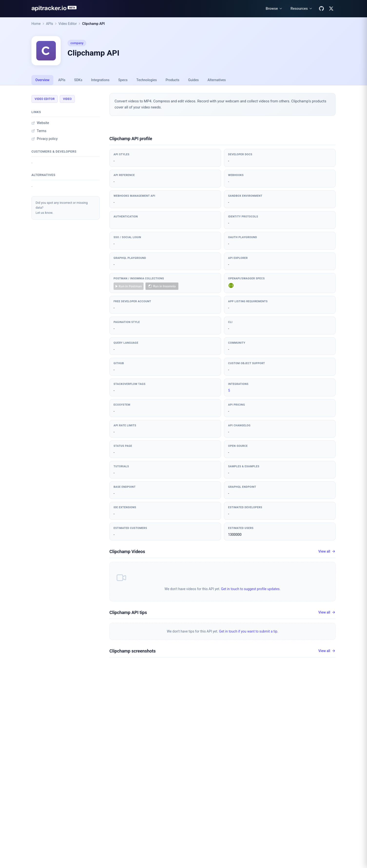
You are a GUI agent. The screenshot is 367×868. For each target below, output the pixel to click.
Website (40, 123)
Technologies (147, 80)
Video (67, 99)
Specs (123, 80)
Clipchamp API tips (128, 612)
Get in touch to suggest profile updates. (251, 589)
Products (172, 80)
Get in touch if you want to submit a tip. (249, 631)
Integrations (100, 80)
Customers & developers (54, 151)
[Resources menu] (302, 9)
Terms (39, 131)
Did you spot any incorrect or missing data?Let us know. (62, 208)
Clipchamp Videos (127, 551)
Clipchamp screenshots (133, 651)
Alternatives (217, 80)
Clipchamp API (93, 24)
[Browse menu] (274, 9)
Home (36, 24)
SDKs (78, 80)
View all (327, 551)
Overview (42, 80)
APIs (50, 24)
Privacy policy (44, 139)
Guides (193, 80)
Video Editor (68, 24)
